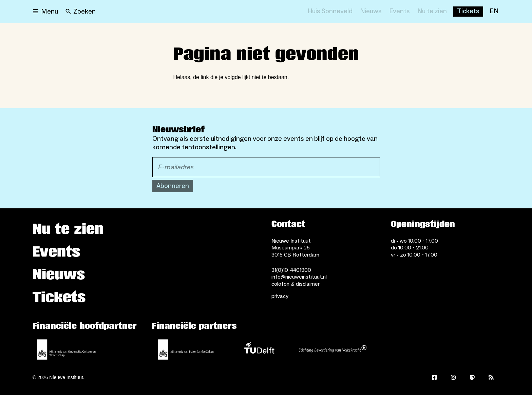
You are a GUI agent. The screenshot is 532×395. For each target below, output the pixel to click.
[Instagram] (453, 377)
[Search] (81, 12)
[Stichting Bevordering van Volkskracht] (332, 350)
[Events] (400, 12)
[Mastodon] (472, 377)
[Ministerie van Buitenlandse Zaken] (186, 350)
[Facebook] (434, 377)
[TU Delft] (259, 350)
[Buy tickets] (468, 12)
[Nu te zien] (432, 12)
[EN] (494, 12)
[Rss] (491, 377)
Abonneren (173, 186)
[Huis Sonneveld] (330, 12)
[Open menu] (45, 12)
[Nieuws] (371, 12)
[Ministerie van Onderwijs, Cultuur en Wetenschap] (66, 350)
